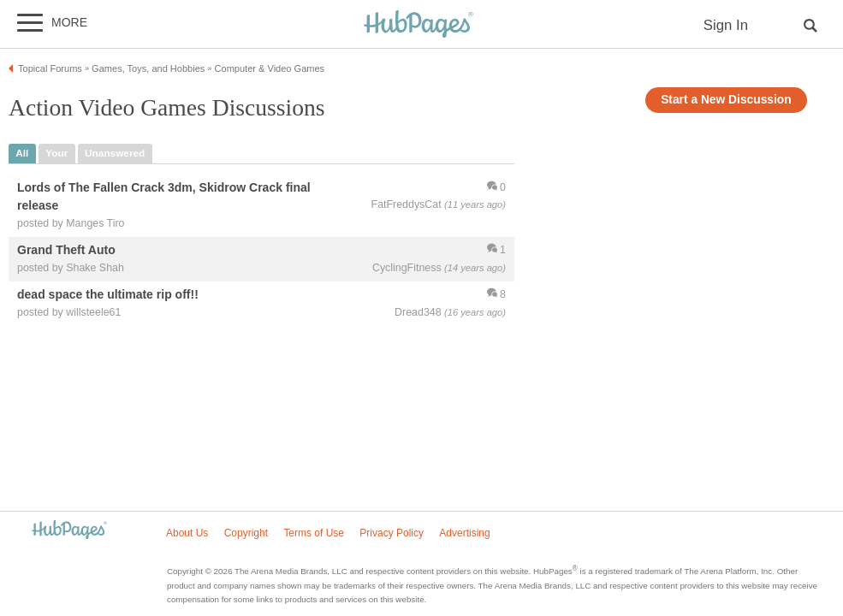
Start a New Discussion (726, 100)
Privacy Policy (392, 533)
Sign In (726, 25)
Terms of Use (314, 533)
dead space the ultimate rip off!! (108, 294)
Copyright (246, 533)
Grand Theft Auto (66, 250)
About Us (187, 533)
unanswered (115, 153)
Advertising (464, 533)
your (56, 153)
